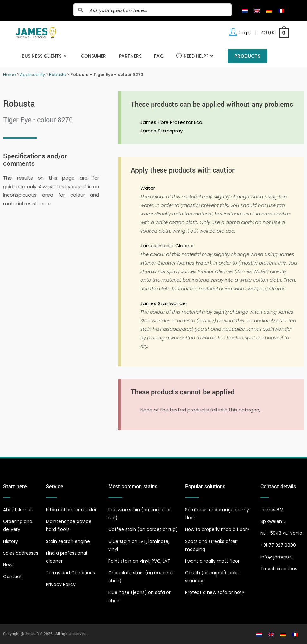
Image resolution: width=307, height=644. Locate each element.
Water (148, 188)
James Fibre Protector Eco (171, 122)
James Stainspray (161, 131)
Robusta (58, 75)
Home (9, 75)
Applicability (32, 75)
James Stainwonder (164, 303)
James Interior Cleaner (167, 246)
